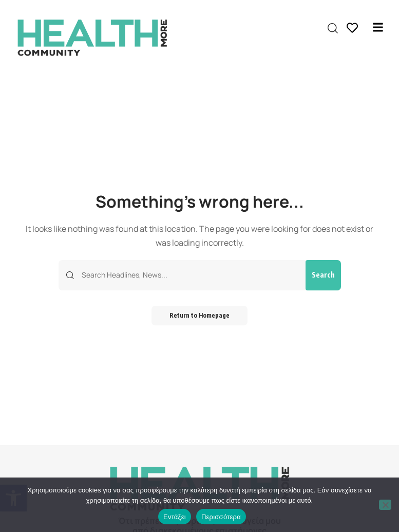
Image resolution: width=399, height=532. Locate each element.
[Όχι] (385, 505)
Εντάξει (175, 517)
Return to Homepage (199, 316)
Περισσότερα (221, 517)
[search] (333, 28)
